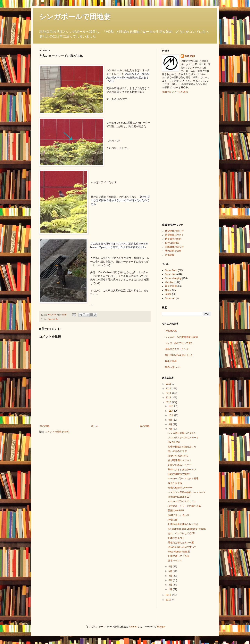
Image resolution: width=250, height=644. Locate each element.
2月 (171, 585)
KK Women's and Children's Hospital (187, 529)
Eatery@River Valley (179, 474)
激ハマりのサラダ (177, 451)
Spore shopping (173, 278)
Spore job (170, 298)
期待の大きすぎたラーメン (182, 470)
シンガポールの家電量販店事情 (181, 337)
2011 (169, 595)
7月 (171, 429)
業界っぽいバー (173, 367)
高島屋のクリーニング (177, 349)
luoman (133, 627)
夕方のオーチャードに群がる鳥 (184, 506)
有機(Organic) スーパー (180, 488)
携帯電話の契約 (173, 239)
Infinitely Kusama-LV (179, 497)
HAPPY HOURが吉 (178, 456)
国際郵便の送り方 (174, 247)
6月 (171, 567)
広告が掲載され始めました (182, 447)
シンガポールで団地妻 (75, 17)
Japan (168, 294)
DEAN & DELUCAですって (182, 547)
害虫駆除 (170, 255)
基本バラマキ (175, 561)
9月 (171, 420)
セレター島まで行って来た (179, 343)
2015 (169, 389)
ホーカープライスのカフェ (182, 501)
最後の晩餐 (171, 361)
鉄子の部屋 (171, 286)
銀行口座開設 (172, 243)
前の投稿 (145, 426)
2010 (169, 600)
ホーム (95, 426)
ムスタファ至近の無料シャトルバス (187, 492)
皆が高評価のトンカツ (180, 460)
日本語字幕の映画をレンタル (183, 524)
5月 (171, 571)
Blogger (161, 627)
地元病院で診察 (173, 251)
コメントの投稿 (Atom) (57, 432)
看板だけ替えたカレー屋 (181, 543)
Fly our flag (174, 442)
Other (168, 290)
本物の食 (173, 520)
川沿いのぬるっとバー (180, 465)
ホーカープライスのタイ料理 (183, 479)
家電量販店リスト (174, 235)
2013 (169, 398)
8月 (171, 424)
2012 (169, 402)
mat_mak (190, 56)
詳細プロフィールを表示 (175, 92)
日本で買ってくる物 (179, 556)
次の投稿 (45, 426)
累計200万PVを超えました (179, 355)
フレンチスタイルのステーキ (183, 438)
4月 (171, 576)
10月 (171, 415)
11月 (171, 411)
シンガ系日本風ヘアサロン (182, 433)
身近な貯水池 (175, 483)
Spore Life (53, 319)
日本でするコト (176, 538)
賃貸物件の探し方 (174, 231)
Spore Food (171, 270)
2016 (169, 384)
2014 (169, 393)
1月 (171, 589)
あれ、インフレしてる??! (181, 533)
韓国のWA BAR (176, 511)
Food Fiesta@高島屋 (179, 552)
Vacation (170, 282)
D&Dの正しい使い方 (179, 515)
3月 (171, 580)
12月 (171, 406)
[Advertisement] (178, 158)
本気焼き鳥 (171, 331)
